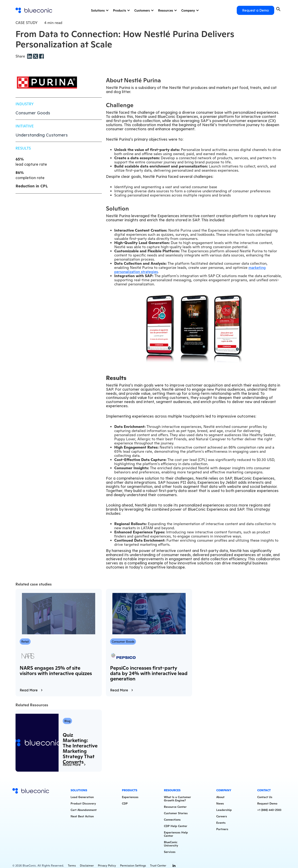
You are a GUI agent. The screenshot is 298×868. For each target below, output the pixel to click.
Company (188, 10)
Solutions (98, 10)
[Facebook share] (42, 56)
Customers (142, 10)
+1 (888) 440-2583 (269, 810)
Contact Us (265, 797)
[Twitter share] (36, 56)
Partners (222, 829)
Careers (222, 816)
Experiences (130, 797)
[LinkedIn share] (30, 56)
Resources (166, 10)
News (220, 803)
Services (170, 852)
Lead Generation (82, 797)
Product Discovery (83, 803)
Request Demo (267, 803)
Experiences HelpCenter (176, 834)
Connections (172, 820)
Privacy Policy (107, 866)
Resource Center (175, 807)
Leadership (224, 810)
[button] (99, 10)
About (220, 797)
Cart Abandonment (84, 810)
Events (221, 823)
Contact (264, 790)
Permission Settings (133, 866)
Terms (72, 866)
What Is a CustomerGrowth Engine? (177, 799)
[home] (34, 10)
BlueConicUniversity (171, 844)
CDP (125, 803)
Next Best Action (82, 816)
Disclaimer (87, 866)
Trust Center (158, 866)
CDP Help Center (176, 826)
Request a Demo (255, 10)
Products (120, 10)
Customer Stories (176, 813)
